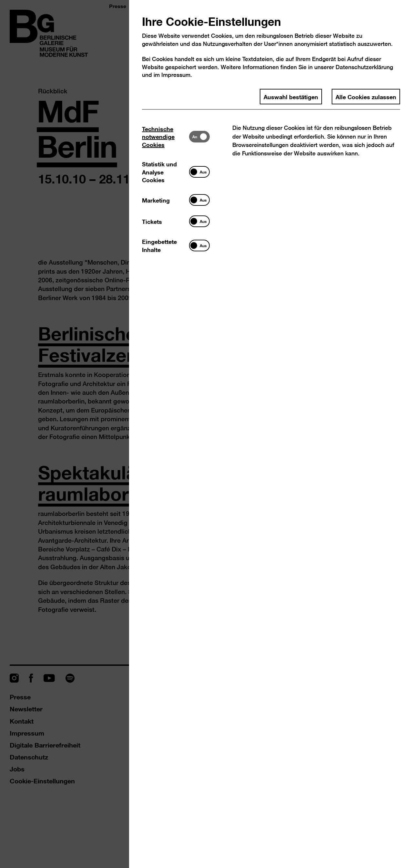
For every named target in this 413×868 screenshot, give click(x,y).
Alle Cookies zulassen (366, 97)
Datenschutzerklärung (364, 67)
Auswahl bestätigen (291, 97)
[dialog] (206, 434)
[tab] (166, 136)
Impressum (176, 75)
